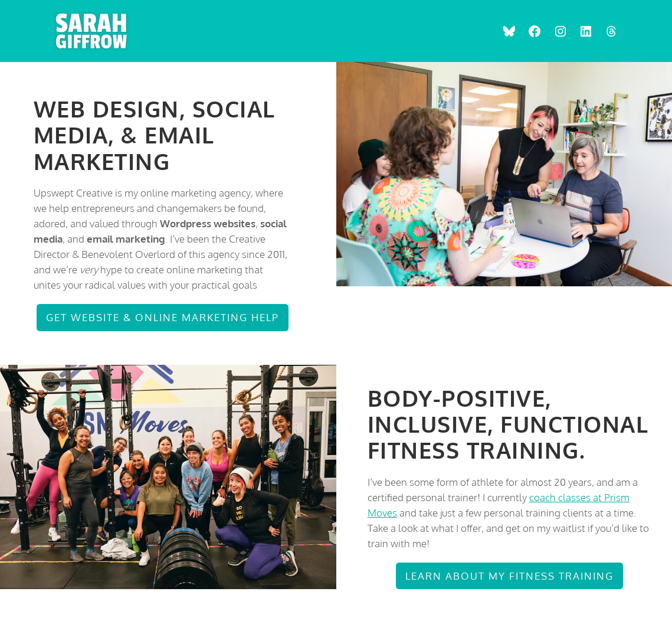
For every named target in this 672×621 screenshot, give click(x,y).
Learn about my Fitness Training (509, 576)
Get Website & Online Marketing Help (163, 317)
